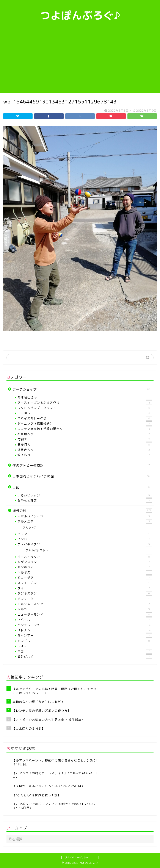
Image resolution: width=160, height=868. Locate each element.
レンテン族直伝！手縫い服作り (85, 429)
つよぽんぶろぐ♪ (80, 15)
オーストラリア (85, 557)
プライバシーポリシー (77, 857)
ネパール (85, 620)
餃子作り (85, 455)
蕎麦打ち (85, 445)
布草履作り (85, 434)
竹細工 (85, 439)
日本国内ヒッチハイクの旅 (82, 476)
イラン (85, 534)
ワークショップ (82, 389)
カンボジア (85, 567)
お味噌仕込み (85, 397)
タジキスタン (85, 593)
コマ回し (85, 413)
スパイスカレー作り (85, 418)
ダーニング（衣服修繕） (85, 424)
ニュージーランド (85, 615)
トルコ (85, 609)
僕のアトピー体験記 (82, 465)
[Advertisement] (80, 61)
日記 (82, 487)
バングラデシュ (85, 625)
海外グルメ (85, 657)
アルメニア (85, 521)
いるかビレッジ (85, 495)
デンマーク (85, 599)
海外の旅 (82, 511)
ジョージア (85, 578)
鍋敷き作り (85, 450)
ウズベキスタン (85, 544)
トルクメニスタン (85, 604)
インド (85, 539)
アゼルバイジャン (85, 516)
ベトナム (85, 630)
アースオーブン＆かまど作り (85, 403)
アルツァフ (30, 528)
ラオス (85, 646)
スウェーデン (85, 583)
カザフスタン (85, 562)
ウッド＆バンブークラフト (85, 408)
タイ (85, 588)
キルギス (85, 572)
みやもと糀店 (85, 500)
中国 (85, 651)
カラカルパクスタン (35, 550)
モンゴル (85, 641)
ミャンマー (85, 635)
